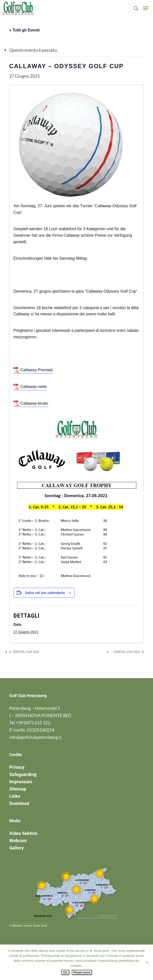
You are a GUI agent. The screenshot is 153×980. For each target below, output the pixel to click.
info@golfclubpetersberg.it (35, 737)
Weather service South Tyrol (30, 926)
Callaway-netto (34, 387)
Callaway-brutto (34, 403)
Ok (65, 972)
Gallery (16, 848)
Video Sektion (23, 833)
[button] (146, 8)
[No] (147, 962)
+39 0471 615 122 (33, 723)
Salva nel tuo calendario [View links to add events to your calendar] (45, 593)
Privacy (17, 767)
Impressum (21, 782)
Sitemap (18, 789)
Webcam (18, 841)
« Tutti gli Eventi (24, 30)
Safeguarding (23, 774)
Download (19, 803)
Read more (82, 972)
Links (15, 796)
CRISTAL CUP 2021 (26, 652)
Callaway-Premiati (37, 370)
